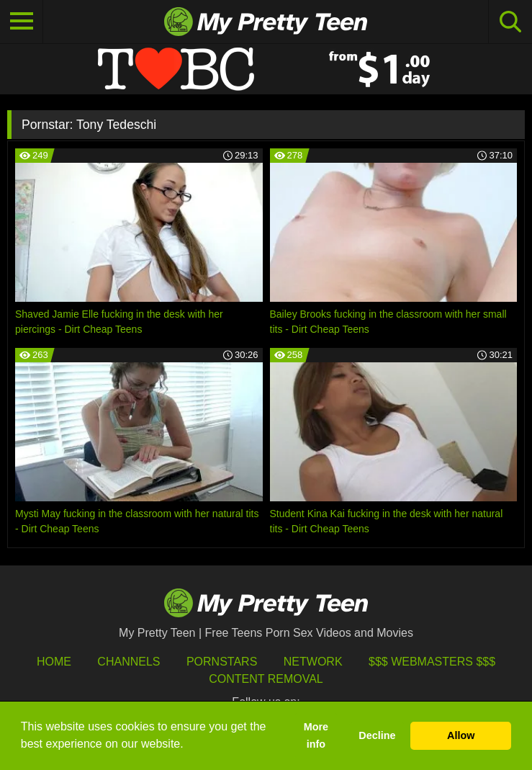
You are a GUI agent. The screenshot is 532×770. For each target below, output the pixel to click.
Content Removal (266, 679)
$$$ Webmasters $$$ (432, 662)
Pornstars (222, 662)
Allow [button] (461, 735)
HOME (54, 662)
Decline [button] (377, 735)
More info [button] (316, 735)
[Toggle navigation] (22, 22)
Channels (129, 662)
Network (313, 662)
